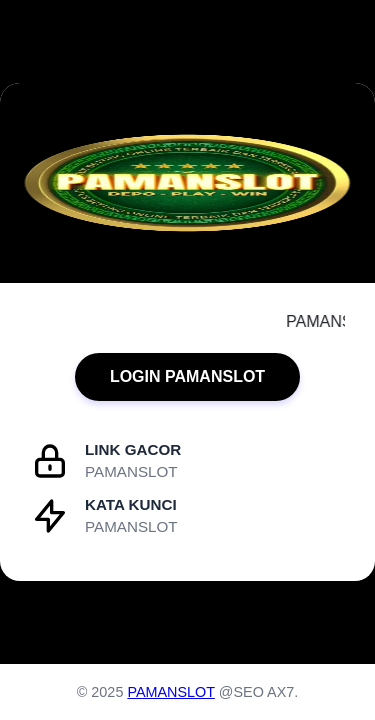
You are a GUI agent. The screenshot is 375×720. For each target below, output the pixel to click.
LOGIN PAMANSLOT (187, 376)
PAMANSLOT (170, 692)
